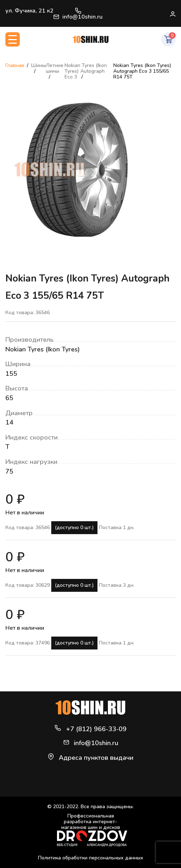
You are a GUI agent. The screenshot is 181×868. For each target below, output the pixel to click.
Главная (15, 65)
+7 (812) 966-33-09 (78, 11)
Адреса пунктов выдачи (96, 758)
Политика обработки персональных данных (91, 858)
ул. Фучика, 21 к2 (29, 11)
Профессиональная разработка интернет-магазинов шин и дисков (92, 830)
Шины (39, 65)
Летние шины (55, 68)
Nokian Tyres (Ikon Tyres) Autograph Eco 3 (86, 71)
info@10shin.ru (78, 17)
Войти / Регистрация (172, 14)
